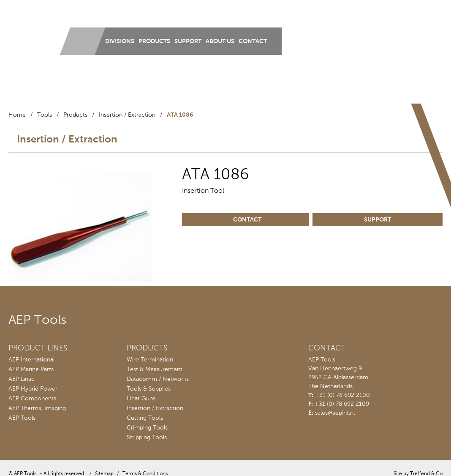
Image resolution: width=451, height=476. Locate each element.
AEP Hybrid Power (33, 389)
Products (154, 41)
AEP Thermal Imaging (37, 408)
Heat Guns (141, 399)
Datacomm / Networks (158, 379)
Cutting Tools (145, 418)
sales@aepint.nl (335, 413)
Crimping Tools (147, 428)
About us (220, 41)
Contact (253, 41)
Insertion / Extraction (127, 115)
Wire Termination (150, 360)
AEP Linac (22, 379)
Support (188, 41)
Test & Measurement (155, 369)
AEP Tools (22, 418)
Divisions (120, 41)
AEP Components (32, 399)
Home (17, 115)
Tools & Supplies (149, 389)
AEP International (31, 360)
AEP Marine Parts (31, 369)
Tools (45, 115)
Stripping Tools (147, 438)
